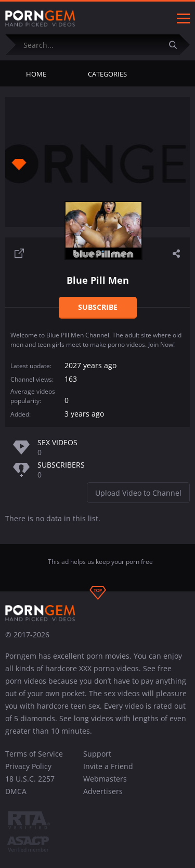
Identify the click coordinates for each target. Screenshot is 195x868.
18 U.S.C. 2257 (30, 779)
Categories (107, 74)
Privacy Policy (28, 766)
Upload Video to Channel (138, 493)
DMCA (16, 791)
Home (36, 74)
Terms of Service (34, 754)
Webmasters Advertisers (105, 785)
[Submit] (177, 45)
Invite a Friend (108, 766)
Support (97, 754)
